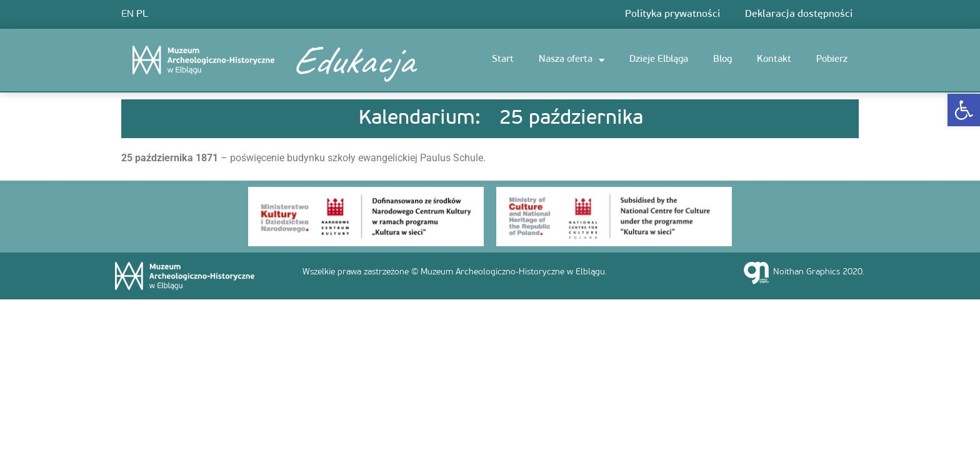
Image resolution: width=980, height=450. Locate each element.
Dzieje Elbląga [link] (659, 60)
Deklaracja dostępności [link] (799, 14)
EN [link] (127, 14)
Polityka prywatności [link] (672, 14)
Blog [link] (722, 60)
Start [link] (503, 60)
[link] (964, 110)
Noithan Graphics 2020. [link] (819, 272)
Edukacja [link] (352, 60)
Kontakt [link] (774, 60)
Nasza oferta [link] (572, 60)
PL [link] (142, 14)
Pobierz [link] (832, 60)
